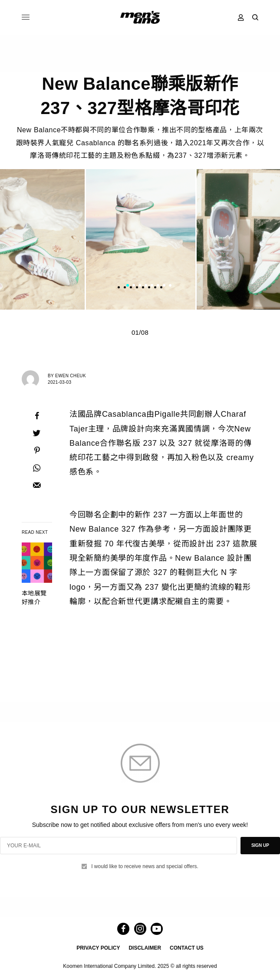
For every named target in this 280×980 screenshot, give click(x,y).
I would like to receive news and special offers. (145, 866)
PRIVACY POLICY (98, 948)
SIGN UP (260, 845)
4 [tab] (146, 287)
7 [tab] (164, 287)
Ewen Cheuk (71, 376)
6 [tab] (158, 287)
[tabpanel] (140, 239)
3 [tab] (140, 287)
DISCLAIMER (145, 948)
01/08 (140, 332)
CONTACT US (187, 948)
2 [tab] (134, 287)
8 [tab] (170, 287)
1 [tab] (128, 287)
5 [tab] (152, 287)
